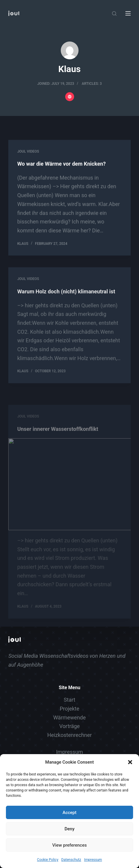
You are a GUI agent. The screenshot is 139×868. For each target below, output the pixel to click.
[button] (130, 762)
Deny (70, 829)
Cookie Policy (48, 860)
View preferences (69, 845)
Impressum (93, 860)
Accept (69, 813)
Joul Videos (28, 152)
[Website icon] (70, 97)
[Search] (114, 13)
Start (69, 700)
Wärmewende (70, 718)
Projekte (70, 709)
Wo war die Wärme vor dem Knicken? (61, 164)
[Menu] (128, 13)
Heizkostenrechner (69, 735)
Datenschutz (71, 860)
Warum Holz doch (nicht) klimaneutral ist (66, 297)
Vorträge (69, 726)
